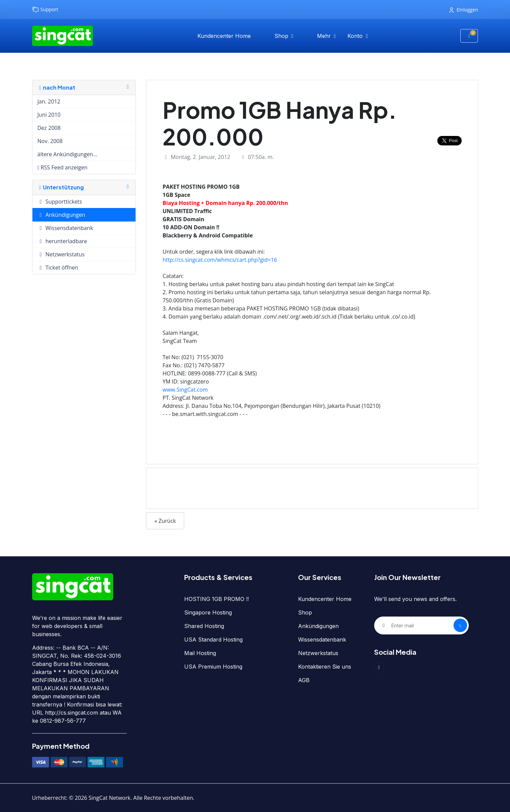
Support (45, 10)
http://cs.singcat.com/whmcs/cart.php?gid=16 (220, 260)
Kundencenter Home (224, 36)
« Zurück (165, 521)
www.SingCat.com (185, 390)
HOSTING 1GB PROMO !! (216, 599)
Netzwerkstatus (318, 653)
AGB (304, 680)
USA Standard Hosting (213, 640)
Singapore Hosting (208, 612)
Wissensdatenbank (322, 640)
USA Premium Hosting (213, 667)
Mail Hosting (200, 653)
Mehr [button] (325, 36)
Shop (282, 36)
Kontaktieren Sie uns (325, 667)
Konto (356, 36)
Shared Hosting (204, 626)
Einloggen (464, 10)
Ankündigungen (318, 626)
